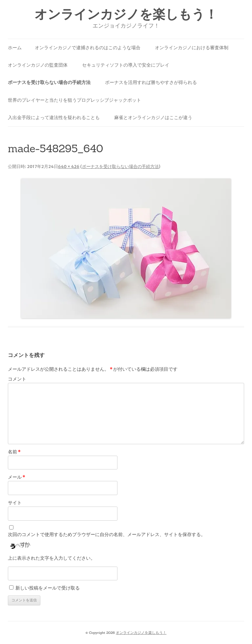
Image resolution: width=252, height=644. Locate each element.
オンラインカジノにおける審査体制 (192, 48)
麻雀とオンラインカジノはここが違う (153, 117)
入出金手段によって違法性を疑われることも (54, 117)
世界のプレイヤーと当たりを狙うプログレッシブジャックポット (74, 100)
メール (17, 477)
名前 (14, 452)
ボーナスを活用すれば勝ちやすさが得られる (151, 82)
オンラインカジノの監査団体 (38, 65)
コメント (17, 379)
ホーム (15, 48)
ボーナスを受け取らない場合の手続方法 (49, 82)
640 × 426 (69, 166)
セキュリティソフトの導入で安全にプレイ (126, 65)
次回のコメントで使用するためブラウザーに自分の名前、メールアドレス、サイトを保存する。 (107, 534)
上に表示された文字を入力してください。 (52, 558)
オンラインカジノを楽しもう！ (126, 14)
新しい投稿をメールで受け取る (48, 588)
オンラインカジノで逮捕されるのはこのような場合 (88, 48)
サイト (15, 503)
